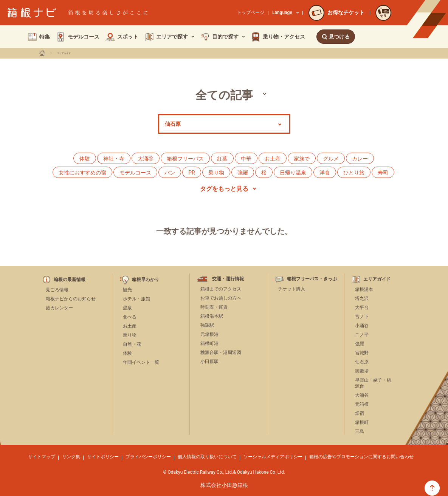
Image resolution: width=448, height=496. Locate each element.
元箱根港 (209, 334)
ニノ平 (362, 335)
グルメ (331, 159)
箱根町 (362, 422)
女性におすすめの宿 (82, 173)
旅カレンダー (59, 308)
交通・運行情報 (228, 279)
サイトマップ (42, 457)
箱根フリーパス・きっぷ (312, 279)
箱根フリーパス (185, 159)
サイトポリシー (103, 457)
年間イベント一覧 (141, 362)
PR (191, 173)
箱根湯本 (364, 289)
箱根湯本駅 (212, 316)
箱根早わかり (146, 280)
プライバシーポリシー (148, 457)
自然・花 (132, 344)
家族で (302, 159)
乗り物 (216, 173)
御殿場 (362, 371)
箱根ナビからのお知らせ (71, 299)
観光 (127, 290)
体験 (85, 159)
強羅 (243, 173)
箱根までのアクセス (221, 289)
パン (170, 173)
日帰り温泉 (293, 173)
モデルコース (135, 173)
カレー (360, 159)
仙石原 (362, 362)
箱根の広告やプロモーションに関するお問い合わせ (361, 457)
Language (286, 12)
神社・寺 (114, 159)
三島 (360, 431)
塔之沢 (362, 298)
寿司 (383, 173)
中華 (246, 159)
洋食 (325, 173)
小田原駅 (209, 362)
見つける (336, 37)
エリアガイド (64, 53)
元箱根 (362, 404)
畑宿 (360, 413)
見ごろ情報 (57, 290)
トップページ (251, 12)
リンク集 (71, 457)
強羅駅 (207, 325)
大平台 (362, 307)
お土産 (273, 159)
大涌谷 (146, 159)
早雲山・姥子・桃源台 (373, 383)
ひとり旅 (354, 173)
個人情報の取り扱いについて (207, 457)
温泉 (127, 308)
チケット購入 (291, 289)
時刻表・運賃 (214, 307)
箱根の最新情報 (70, 280)
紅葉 (222, 159)
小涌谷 (362, 326)
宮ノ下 (362, 317)
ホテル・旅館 (136, 299)
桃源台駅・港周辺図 (221, 352)
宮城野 (362, 353)
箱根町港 (209, 343)
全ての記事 (224, 95)
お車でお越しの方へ (221, 298)
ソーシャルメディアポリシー (273, 457)
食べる (130, 317)
